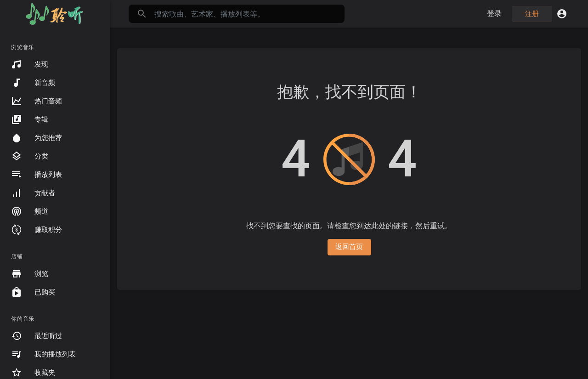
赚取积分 (37, 230)
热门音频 (37, 101)
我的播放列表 (43, 354)
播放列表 (37, 175)
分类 (30, 156)
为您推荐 (37, 138)
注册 (532, 14)
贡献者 (33, 193)
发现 (30, 64)
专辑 (30, 119)
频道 (30, 211)
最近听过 (37, 336)
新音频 (33, 83)
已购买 (33, 292)
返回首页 (349, 247)
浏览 (30, 274)
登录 (495, 14)
